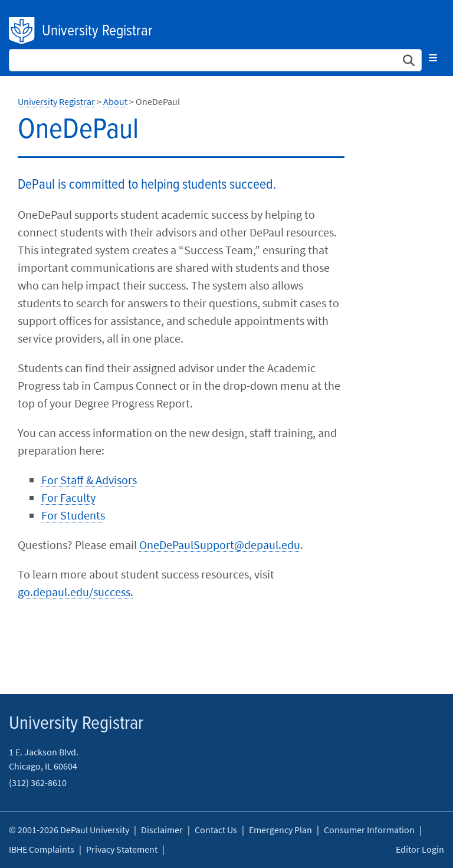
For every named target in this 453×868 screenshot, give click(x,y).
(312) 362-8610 (38, 782)
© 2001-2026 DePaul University (69, 830)
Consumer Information (369, 830)
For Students (73, 515)
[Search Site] (215, 60)
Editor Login (420, 849)
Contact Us (216, 830)
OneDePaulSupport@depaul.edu (220, 545)
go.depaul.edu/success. (75, 592)
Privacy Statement (122, 849)
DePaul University (22, 31)
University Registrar (97, 31)
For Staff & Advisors (89, 480)
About (115, 101)
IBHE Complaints (42, 849)
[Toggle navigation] (433, 58)
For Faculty (68, 497)
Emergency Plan (280, 830)
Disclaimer (162, 830)
